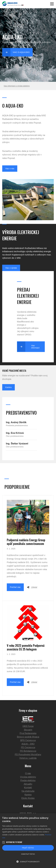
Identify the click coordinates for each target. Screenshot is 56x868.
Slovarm (28, 730)
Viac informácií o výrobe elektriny (17, 86)
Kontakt (28, 788)
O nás (28, 774)
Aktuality (28, 784)
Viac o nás (10, 169)
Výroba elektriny (28, 777)
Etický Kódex (28, 798)
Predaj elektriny (28, 781)
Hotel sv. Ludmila (28, 758)
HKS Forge (28, 726)
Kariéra (8, 387)
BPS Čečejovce (28, 741)
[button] (28, 862)
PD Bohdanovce (28, 751)
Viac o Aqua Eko (16, 52)
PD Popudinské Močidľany (28, 755)
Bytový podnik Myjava (28, 737)
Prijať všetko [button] (28, 848)
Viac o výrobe (11, 268)
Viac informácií (28, 347)
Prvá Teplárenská (28, 733)
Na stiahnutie (28, 791)
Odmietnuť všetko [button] (28, 854)
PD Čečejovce (28, 748)
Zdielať (31, 587)
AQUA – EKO (28, 744)
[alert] (28, 841)
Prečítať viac (15, 587)
